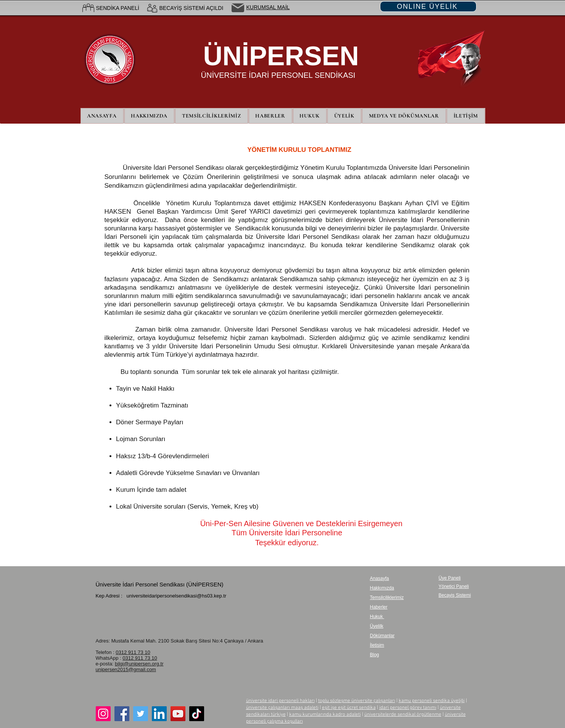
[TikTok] (197, 714)
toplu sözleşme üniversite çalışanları (357, 701)
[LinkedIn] (159, 714)
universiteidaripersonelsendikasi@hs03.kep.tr (176, 596)
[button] (344, 116)
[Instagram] (103, 714)
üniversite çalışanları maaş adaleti (282, 708)
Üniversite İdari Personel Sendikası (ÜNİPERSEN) (160, 584)
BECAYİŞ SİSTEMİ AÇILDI (192, 8)
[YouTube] (178, 714)
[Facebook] (122, 714)
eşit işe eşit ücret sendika (349, 708)
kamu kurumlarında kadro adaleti (325, 715)
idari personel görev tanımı (408, 708)
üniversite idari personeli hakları (280, 701)
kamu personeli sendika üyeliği (432, 701)
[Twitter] (141, 714)
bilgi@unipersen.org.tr (139, 664)
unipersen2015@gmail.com (126, 669)
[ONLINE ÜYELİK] (428, 6)
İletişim (377, 645)
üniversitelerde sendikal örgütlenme (403, 715)
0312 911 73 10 (133, 652)
